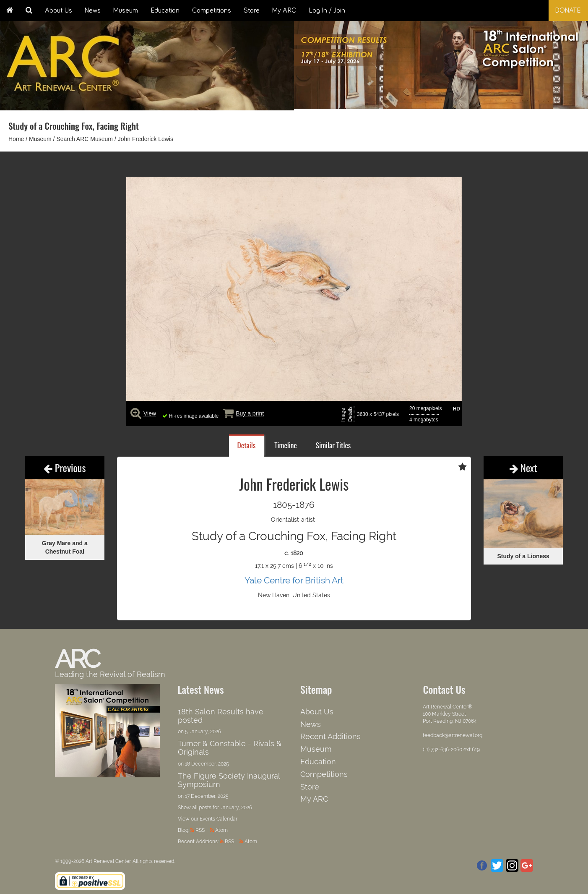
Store (252, 10)
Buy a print (250, 413)
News (93, 10)
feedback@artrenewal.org (453, 735)
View (150, 413)
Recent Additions (330, 736)
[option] (441, 63)
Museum (126, 10)
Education (165, 10)
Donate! (568, 10)
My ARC (284, 10)
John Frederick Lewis (146, 139)
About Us (59, 10)
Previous (65, 468)
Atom (221, 830)
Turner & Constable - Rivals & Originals (230, 748)
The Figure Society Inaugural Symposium (229, 780)
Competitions (212, 10)
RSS (200, 830)
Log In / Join (327, 10)
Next (523, 468)
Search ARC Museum (85, 139)
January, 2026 (236, 808)
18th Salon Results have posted (221, 716)
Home (16, 139)
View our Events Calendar (208, 819)
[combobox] (522, 10)
